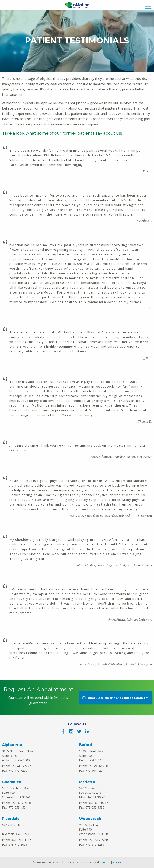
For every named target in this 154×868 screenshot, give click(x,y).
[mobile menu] (148, 6)
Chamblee (12, 782)
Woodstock (90, 819)
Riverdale (11, 819)
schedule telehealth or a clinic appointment (118, 698)
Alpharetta (12, 745)
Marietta (87, 782)
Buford (86, 745)
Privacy (117, 862)
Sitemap (105, 862)
